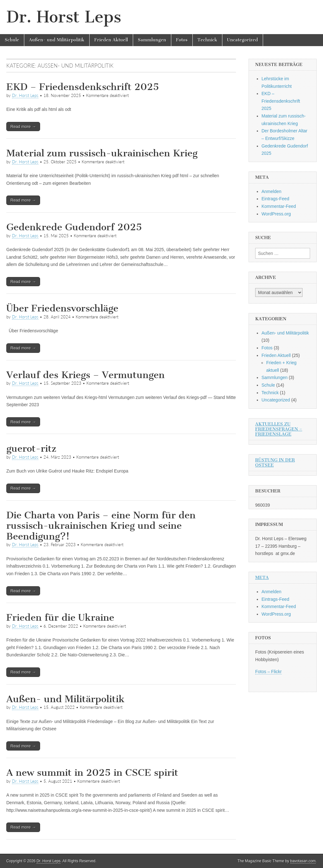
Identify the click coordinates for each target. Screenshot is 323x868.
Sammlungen (152, 40)
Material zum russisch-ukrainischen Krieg (102, 153)
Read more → (23, 127)
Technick (207, 40)
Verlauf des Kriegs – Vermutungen (85, 375)
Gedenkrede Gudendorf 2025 (74, 227)
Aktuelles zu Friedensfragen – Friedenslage (279, 429)
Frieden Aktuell (111, 40)
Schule (12, 40)
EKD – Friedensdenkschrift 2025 (83, 87)
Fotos (182, 40)
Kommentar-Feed (279, 206)
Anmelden (271, 191)
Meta (262, 578)
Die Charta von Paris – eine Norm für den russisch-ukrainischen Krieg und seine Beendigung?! (101, 526)
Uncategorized (243, 40)
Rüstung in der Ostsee (275, 463)
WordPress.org (276, 214)
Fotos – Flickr (268, 672)
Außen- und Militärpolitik (57, 40)
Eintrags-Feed (275, 199)
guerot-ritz (31, 449)
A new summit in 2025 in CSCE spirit (92, 773)
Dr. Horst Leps (64, 17)
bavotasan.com (303, 861)
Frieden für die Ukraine (60, 618)
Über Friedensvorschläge (62, 308)
